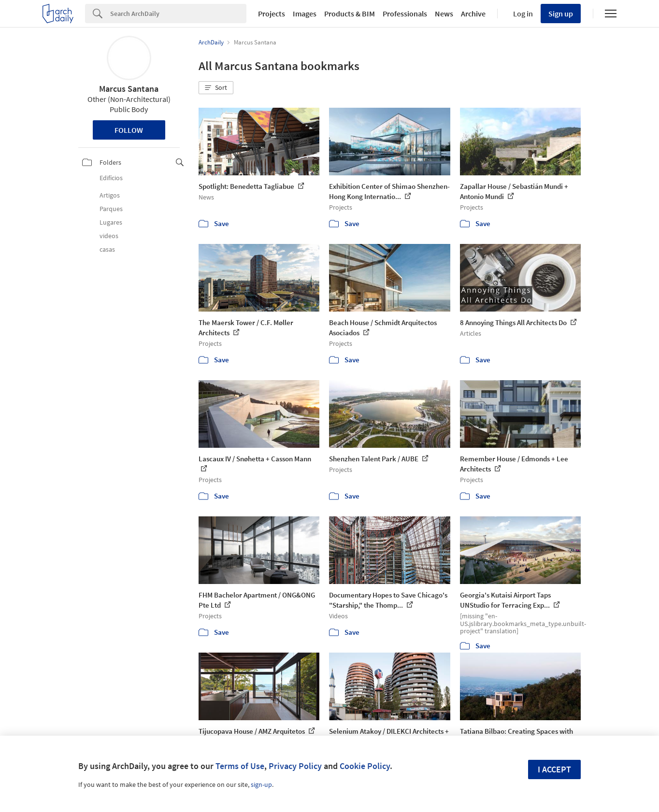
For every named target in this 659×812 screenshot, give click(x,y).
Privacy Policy (295, 766)
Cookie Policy (365, 766)
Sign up (561, 14)
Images (305, 14)
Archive (473, 14)
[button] (216, 88)
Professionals (405, 14)
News (444, 14)
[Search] (178, 14)
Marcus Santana (129, 89)
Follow (129, 130)
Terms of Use (240, 766)
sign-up (261, 784)
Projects (272, 14)
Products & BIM (350, 14)
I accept (554, 769)
